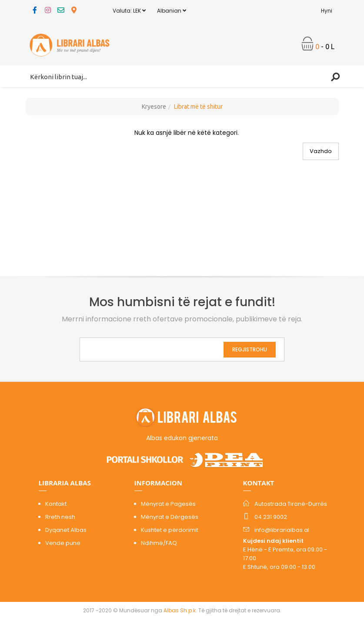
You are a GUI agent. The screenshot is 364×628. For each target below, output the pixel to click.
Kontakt (56, 504)
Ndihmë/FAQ (159, 543)
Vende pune (63, 543)
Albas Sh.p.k (180, 610)
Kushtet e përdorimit (170, 530)
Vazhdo (321, 151)
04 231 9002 (271, 517)
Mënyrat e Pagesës (168, 504)
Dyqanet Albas (66, 530)
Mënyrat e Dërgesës (170, 517)
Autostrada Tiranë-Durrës (291, 504)
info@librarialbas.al (282, 530)
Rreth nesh (60, 517)
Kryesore (154, 107)
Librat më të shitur (198, 107)
